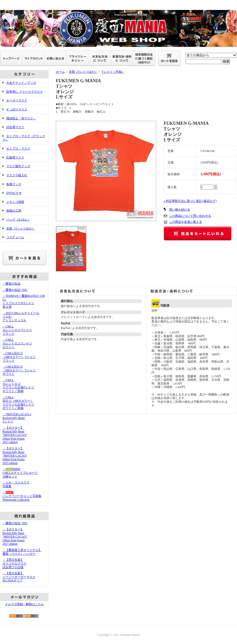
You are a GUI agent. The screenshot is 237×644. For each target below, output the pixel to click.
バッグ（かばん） (18, 220)
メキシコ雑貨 (15, 202)
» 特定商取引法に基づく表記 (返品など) (190, 201)
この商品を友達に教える (186, 222)
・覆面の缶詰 (11, 284)
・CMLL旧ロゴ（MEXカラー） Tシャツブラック (19, 357)
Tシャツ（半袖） (113, 72)
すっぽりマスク (17, 109)
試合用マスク (15, 127)
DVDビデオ (14, 193)
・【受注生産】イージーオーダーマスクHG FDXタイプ (19, 577)
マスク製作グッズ (18, 166)
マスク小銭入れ (17, 175)
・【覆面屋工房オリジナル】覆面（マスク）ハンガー (22, 552)
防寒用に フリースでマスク (25, 92)
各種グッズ (14, 184)
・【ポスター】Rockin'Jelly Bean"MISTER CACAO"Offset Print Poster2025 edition (15, 456)
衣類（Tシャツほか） (21, 229)
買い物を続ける (180, 210)
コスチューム (15, 237)
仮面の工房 (14, 211)
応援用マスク (15, 158)
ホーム (60, 72)
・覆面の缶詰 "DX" (15, 290)
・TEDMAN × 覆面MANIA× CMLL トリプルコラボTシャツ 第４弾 (24, 301)
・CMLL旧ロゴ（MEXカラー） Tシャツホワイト (19, 370)
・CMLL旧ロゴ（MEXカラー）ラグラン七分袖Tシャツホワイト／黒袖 (18, 403)
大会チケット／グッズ (21, 83)
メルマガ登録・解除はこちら (24, 604)
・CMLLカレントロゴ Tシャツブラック (17, 330)
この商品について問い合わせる (190, 216)
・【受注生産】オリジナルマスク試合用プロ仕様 (14, 563)
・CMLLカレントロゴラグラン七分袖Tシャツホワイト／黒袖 (18, 386)
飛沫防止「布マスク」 (21, 118)
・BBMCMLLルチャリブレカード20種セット (20, 473)
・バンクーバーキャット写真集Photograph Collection (22, 496)
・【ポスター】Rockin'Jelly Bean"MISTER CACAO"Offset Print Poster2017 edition (15, 435)
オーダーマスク (17, 100)
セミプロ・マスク (18, 149)
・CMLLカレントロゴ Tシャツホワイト (17, 343)
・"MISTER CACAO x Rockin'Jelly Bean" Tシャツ (17, 418)
